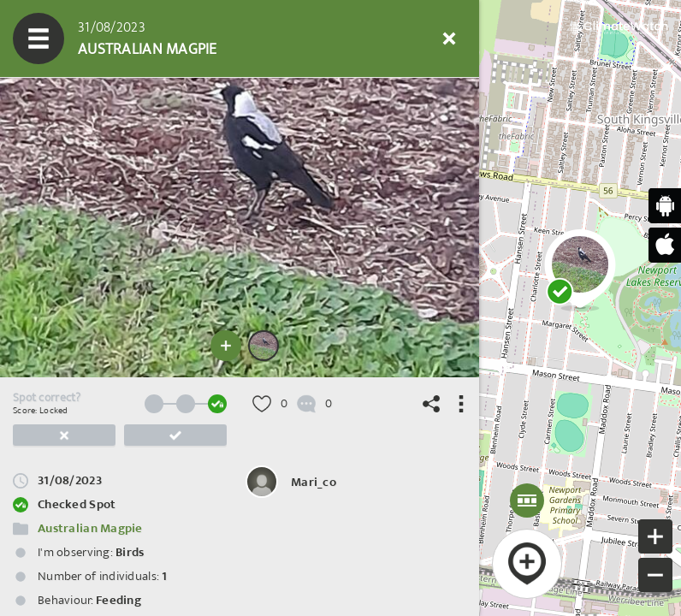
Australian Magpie (90, 528)
